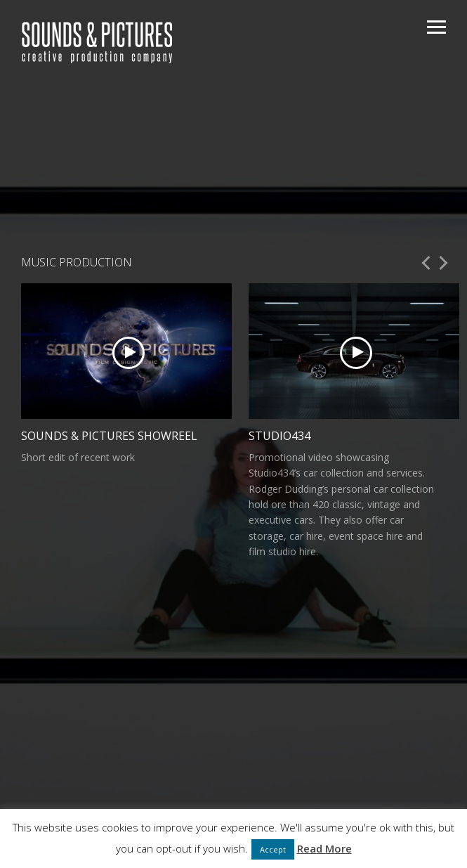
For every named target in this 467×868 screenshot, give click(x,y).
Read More (324, 848)
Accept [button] (273, 849)
